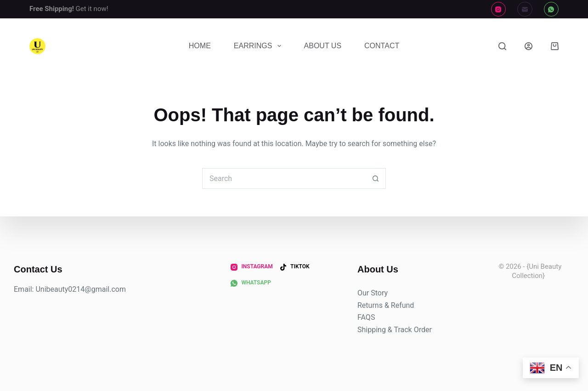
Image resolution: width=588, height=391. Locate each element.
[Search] (502, 46)
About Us (323, 46)
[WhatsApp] (551, 9)
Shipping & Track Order (395, 330)
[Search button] (376, 178)
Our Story (373, 293)
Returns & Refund (386, 305)
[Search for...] (284, 178)
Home (200, 46)
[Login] (529, 46)
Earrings (259, 46)
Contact (382, 46)
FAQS (366, 317)
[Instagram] (499, 9)
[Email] (525, 9)
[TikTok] (295, 267)
